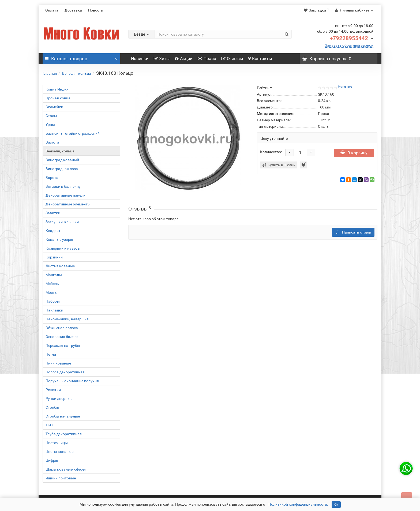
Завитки (53, 213)
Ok (336, 505)
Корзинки (54, 257)
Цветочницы (57, 443)
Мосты (52, 292)
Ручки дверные (59, 399)
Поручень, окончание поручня (72, 381)
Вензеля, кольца (77, 73)
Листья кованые (60, 266)
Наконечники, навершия (67, 319)
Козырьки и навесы (63, 248)
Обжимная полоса (62, 328)
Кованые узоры (59, 239)
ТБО (49, 425)
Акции (184, 59)
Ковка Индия (57, 89)
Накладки (54, 310)
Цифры (52, 460)
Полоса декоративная (65, 372)
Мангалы (54, 275)
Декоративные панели (65, 195)
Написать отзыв (353, 232)
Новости (96, 10)
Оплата (52, 10)
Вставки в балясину (63, 186)
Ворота (52, 178)
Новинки (140, 59)
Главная (50, 73)
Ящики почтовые (61, 478)
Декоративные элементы (68, 204)
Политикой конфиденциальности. (298, 504)
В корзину (354, 153)
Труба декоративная (64, 434)
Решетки (53, 390)
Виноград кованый (62, 160)
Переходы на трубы (63, 345)
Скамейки (54, 107)
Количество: (271, 152)
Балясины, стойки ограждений (73, 133)
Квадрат (53, 231)
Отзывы (232, 59)
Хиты (162, 59)
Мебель (52, 284)
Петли (51, 354)
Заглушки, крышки (62, 222)
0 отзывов (345, 87)
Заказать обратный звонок (349, 45)
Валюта (52, 142)
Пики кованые (58, 363)
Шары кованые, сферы (66, 469)
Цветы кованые (59, 452)
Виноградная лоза (62, 169)
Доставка (73, 10)
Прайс (207, 59)
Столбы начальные (63, 416)
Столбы (52, 407)
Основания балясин (63, 337)
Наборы (53, 301)
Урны (50, 125)
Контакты (260, 59)
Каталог (81, 57)
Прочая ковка (58, 98)
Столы (51, 116)
